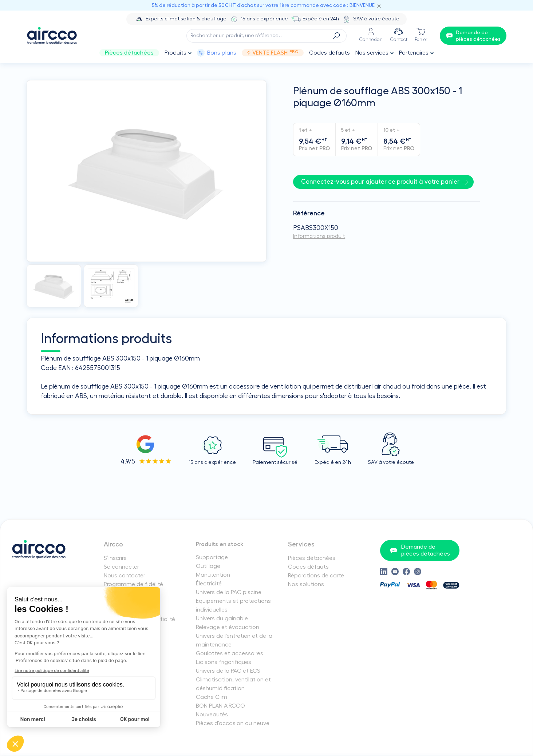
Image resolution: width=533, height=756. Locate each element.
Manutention (213, 575)
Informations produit (319, 236)
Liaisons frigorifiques (224, 662)
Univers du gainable (222, 618)
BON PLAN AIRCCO (220, 706)
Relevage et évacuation (228, 627)
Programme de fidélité (133, 584)
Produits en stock (220, 544)
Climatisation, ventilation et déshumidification (233, 684)
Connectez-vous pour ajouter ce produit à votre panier (380, 182)
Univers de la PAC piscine (229, 592)
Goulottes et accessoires (230, 653)
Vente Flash (273, 53)
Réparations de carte (316, 576)
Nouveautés (212, 715)
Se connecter (121, 567)
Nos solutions (306, 584)
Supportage (212, 557)
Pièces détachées (129, 53)
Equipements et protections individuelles (233, 605)
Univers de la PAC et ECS (228, 671)
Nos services (372, 53)
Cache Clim (212, 697)
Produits (175, 53)
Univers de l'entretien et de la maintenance (234, 640)
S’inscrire (115, 558)
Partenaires (414, 53)
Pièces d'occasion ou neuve (233, 723)
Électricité (209, 584)
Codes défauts (329, 53)
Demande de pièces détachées (420, 550)
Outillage (208, 566)
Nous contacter (125, 576)
